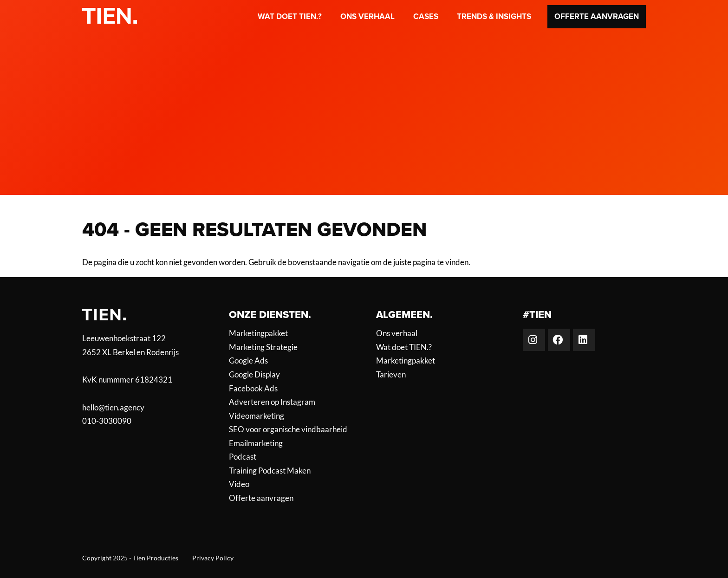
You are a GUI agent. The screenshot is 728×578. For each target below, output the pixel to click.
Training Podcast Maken (270, 471)
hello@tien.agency (113, 407)
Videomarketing (257, 416)
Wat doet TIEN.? (290, 16)
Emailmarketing (256, 443)
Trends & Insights (494, 16)
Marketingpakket (258, 333)
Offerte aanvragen (597, 16)
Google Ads (248, 361)
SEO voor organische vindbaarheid (288, 429)
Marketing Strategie (263, 347)
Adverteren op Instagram (272, 402)
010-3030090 (107, 421)
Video (239, 484)
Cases (426, 16)
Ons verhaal (367, 16)
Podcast (243, 457)
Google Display (254, 375)
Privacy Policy (213, 558)
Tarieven (391, 375)
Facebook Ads (253, 389)
